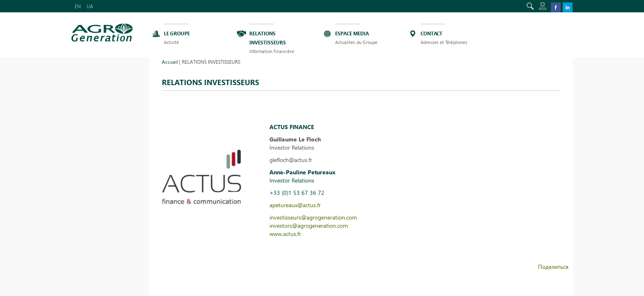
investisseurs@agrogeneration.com (313, 217)
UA (90, 6)
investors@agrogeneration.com (309, 225)
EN (78, 6)
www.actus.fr (285, 234)
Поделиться (553, 267)
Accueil (170, 62)
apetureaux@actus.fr (295, 205)
